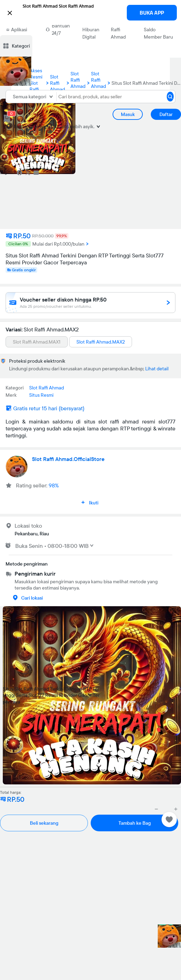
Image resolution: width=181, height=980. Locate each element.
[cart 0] (7, 118)
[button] (90, 12)
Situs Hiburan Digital (91, 30)
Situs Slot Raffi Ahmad (121, 30)
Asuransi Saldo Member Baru (158, 30)
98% (54, 485)
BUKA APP (152, 13)
